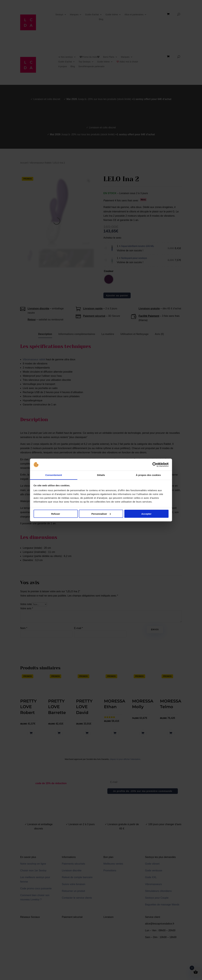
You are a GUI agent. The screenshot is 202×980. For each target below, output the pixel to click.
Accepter (146, 514)
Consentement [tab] (54, 475)
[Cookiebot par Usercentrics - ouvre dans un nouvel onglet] (155, 465)
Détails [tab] (101, 475)
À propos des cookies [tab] (148, 475)
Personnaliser (101, 514)
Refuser (56, 514)
